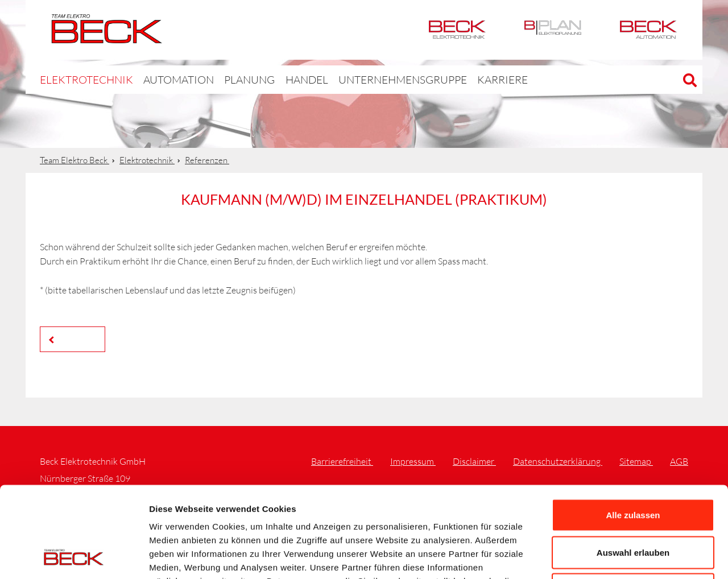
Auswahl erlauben (633, 467)
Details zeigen (605, 557)
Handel (278, 79)
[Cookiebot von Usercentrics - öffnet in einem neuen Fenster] (74, 557)
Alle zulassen (633, 430)
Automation (648, 30)
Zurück (76, 339)
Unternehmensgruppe (363, 79)
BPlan (553, 30)
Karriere (451, 79)
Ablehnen (633, 504)
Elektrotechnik (457, 30)
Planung (224, 79)
